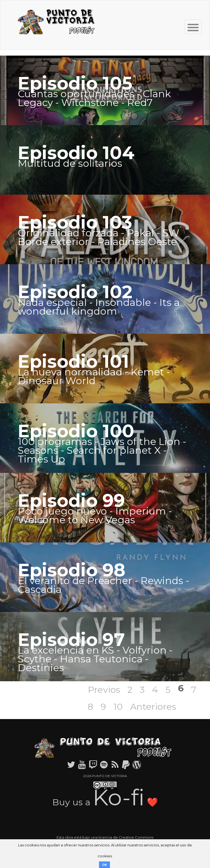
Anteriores (153, 707)
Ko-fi (119, 797)
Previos (104, 690)
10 (118, 707)
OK (104, 865)
